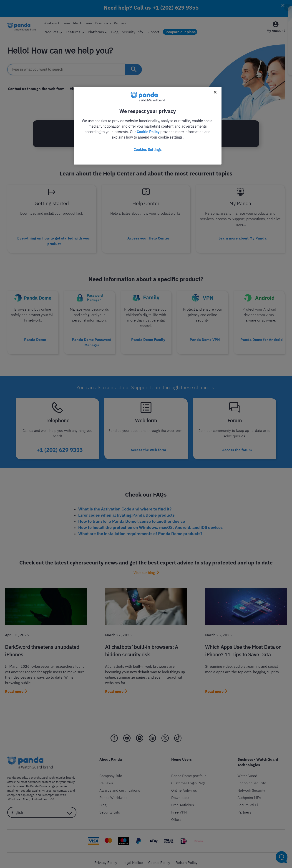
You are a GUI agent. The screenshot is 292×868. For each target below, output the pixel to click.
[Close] (215, 92)
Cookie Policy (148, 132)
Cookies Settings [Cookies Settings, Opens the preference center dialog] (147, 149)
